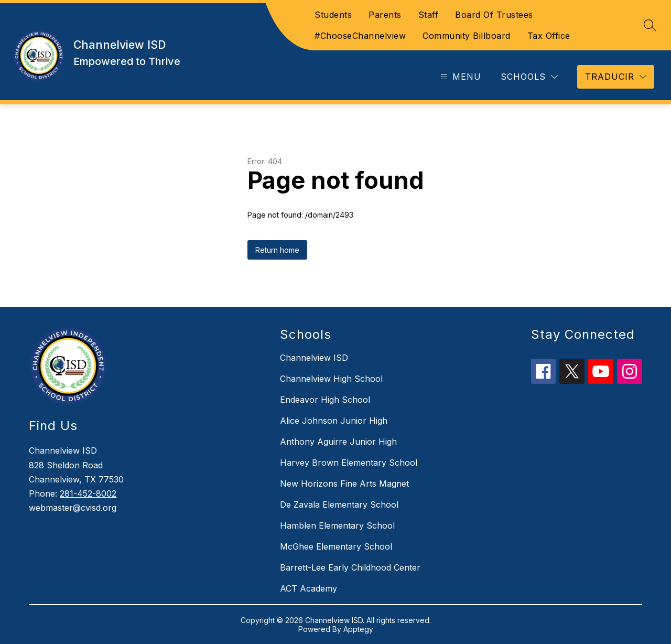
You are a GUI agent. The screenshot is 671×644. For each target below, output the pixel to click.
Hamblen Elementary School (337, 525)
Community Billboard (467, 36)
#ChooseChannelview (360, 36)
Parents (385, 15)
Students (333, 15)
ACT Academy (309, 588)
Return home (277, 250)
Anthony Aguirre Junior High (338, 442)
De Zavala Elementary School (339, 505)
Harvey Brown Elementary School (349, 463)
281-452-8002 (88, 493)
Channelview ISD (314, 358)
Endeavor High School (325, 400)
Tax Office (549, 36)
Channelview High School (331, 379)
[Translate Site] (616, 77)
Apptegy (358, 629)
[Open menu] (459, 77)
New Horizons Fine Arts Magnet (344, 484)
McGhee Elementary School (336, 546)
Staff (429, 15)
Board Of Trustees (494, 15)
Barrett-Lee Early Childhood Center (350, 567)
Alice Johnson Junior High (334, 421)
